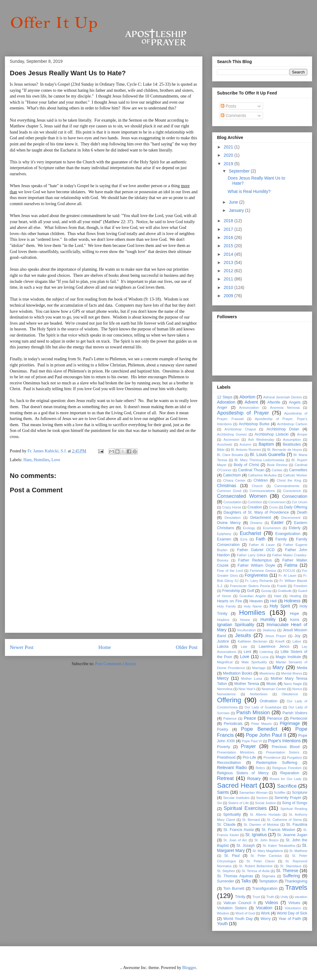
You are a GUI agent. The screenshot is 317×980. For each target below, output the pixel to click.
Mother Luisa (252, 679)
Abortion (248, 397)
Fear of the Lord (230, 571)
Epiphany (224, 534)
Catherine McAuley (262, 475)
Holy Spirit (280, 606)
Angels (295, 402)
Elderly (295, 528)
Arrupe (302, 434)
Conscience (292, 491)
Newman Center (274, 689)
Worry (266, 919)
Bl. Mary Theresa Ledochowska (260, 460)
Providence (272, 757)
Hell (273, 601)
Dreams (256, 523)
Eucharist (250, 533)
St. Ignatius (256, 835)
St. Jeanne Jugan (292, 835)
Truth (270, 897)
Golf (250, 591)
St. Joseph (246, 846)
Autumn (246, 444)
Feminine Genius (263, 571)
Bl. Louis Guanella (268, 454)
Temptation (268, 881)
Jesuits (243, 635)
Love (56, 460)
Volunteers (293, 908)
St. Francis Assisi (239, 830)
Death (302, 512)
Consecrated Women (242, 496)
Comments (233, 116)
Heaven (256, 601)
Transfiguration (265, 889)
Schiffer (280, 793)
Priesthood (226, 757)
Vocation (264, 908)
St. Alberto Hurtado (265, 814)
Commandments (287, 486)
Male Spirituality (254, 662)
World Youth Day (238, 919)
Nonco (297, 689)
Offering (229, 700)
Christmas (227, 486)
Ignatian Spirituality (236, 625)
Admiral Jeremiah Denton (283, 397)
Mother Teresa (247, 684)
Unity (284, 897)
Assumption (292, 440)
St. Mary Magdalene (268, 851)
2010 (229, 287)
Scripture (300, 793)
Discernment (291, 518)
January (237, 210)
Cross (273, 507)
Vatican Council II (240, 903)
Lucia (264, 657)
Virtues (294, 903)
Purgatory (295, 757)
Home (105, 647)
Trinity (240, 897)
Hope (294, 614)
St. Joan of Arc (235, 840)
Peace (250, 718)
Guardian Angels (253, 596)
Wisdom (223, 913)
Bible (221, 450)
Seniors (262, 798)
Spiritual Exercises (245, 808)
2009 (229, 296)
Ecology (249, 528)
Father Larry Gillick (251, 555)
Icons (295, 620)
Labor (297, 641)
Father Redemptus (255, 560)
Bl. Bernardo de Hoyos (285, 450)
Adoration (226, 402)
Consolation (232, 502)
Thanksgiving (296, 881)
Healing (295, 596)
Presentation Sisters (283, 752)
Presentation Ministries (236, 752)
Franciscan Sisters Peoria (250, 586)
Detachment (261, 518)
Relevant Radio (232, 768)
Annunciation (249, 408)
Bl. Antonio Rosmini (246, 450)
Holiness (292, 601)
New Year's (247, 689)
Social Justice (266, 803)
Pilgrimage (290, 723)
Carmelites (298, 470)
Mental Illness (292, 673)
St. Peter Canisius (266, 856)
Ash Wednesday (261, 440)
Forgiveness (256, 575)
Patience (230, 718)
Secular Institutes (236, 798)
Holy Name (253, 606)
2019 (229, 164)
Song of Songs (295, 803)
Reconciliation (229, 763)
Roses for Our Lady (286, 779)
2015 (229, 246)
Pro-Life (249, 757)
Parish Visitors (295, 713)
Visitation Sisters (232, 908)
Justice (223, 641)
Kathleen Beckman (253, 641)
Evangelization (288, 534)
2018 (229, 221)
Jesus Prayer (276, 636)
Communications (262, 491)
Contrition (255, 502)
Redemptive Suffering (277, 763)
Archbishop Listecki (271, 434)
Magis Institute (288, 657)
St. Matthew (298, 851)
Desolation (233, 518)
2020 (229, 155)
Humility (268, 619)
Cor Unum (299, 502)
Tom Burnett (234, 889)
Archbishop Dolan (283, 429)
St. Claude (226, 825)
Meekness (267, 673)
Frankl (282, 586)
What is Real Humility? (249, 191)
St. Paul (232, 856)
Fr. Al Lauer (288, 576)
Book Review (277, 465)
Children (261, 480)
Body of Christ (246, 465)
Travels (296, 887)
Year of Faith (290, 919)
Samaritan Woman (253, 793)
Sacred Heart (237, 785)
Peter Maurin (261, 724)
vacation (301, 897)
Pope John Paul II (266, 735)
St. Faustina (297, 825)
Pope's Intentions (285, 741)
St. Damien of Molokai (261, 825)
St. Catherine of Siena (284, 820)
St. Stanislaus (291, 866)
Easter (277, 522)
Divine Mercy (229, 523)
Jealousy (269, 630)
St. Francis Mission (278, 830)
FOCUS (289, 571)
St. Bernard (251, 820)
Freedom (300, 586)
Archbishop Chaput (240, 429)
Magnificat (225, 662)
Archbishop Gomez (232, 434)
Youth (222, 924)
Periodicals (233, 724)
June (234, 202)
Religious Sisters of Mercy (243, 773)
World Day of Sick (292, 913)
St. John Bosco (267, 840)
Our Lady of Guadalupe (263, 707)
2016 (229, 237)
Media (302, 668)
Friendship (231, 591)
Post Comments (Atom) (115, 664)
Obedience (290, 694)
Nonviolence (226, 694)
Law (244, 647)
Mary (278, 667)
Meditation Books (238, 673)
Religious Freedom (287, 768)
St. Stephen (226, 871)
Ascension (231, 440)
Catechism (232, 475)
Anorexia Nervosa (285, 408)
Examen (224, 539)
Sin (219, 803)
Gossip (266, 591)
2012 (229, 271)
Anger (222, 408)
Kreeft (280, 641)
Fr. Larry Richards (259, 581)
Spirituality (232, 814)
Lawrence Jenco (274, 647)
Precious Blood (286, 747)
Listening (266, 652)
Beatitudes (292, 444)
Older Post (187, 647)
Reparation (290, 773)
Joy (297, 636)
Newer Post (22, 647)
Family (281, 539)
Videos (272, 903)
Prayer (248, 746)
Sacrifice (287, 786)
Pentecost (299, 718)
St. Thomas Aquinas (235, 876)
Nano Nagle (293, 684)
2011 (229, 279)
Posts (228, 106)
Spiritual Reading (294, 809)
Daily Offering (296, 507)
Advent (251, 402)
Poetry (223, 729)
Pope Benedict (259, 729)
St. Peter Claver (261, 861)
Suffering (291, 876)
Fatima (291, 565)
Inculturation (246, 630)
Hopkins (223, 620)
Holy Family (226, 606)
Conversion (277, 502)
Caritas (277, 470)
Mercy (223, 678)
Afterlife (274, 402)
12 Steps (225, 397)
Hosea (245, 620)
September (240, 171)
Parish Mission (253, 713)
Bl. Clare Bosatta (230, 455)
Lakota (223, 647)
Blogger (189, 968)
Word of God (245, 913)
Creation (255, 507)
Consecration (295, 496)
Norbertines (259, 694)
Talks (246, 881)
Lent (248, 652)
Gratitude (285, 591)
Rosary (254, 779)
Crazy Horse (232, 507)
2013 (229, 262)
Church (257, 486)
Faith (260, 539)
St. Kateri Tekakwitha (279, 846)
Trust (256, 897)
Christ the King (289, 480)
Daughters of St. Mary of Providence (256, 512)
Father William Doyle (257, 565)
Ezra (244, 539)
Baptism (266, 444)
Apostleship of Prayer (243, 413)
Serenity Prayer (288, 798)
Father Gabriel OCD (256, 550)
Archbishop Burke (254, 424)
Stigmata (268, 876)
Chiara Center (234, 480)
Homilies (41, 460)
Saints (223, 792)
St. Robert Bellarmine (256, 866)
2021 (229, 147)
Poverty (224, 747)
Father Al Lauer (262, 545)
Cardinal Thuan (251, 470)
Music (271, 684)
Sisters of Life (238, 803)
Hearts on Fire (230, 601)
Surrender (226, 881)
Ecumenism (272, 528)
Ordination (269, 701)
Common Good (229, 491)
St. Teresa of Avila (256, 871)
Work (265, 913)
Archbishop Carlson (292, 424)
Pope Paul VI (252, 741)
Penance (275, 718)
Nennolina (225, 689)
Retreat (225, 778)
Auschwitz (225, 444)
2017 (229, 229)
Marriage (259, 668)
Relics (260, 768)
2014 (229, 254)
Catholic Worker (295, 475)
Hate (27, 460)
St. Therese (287, 871)
